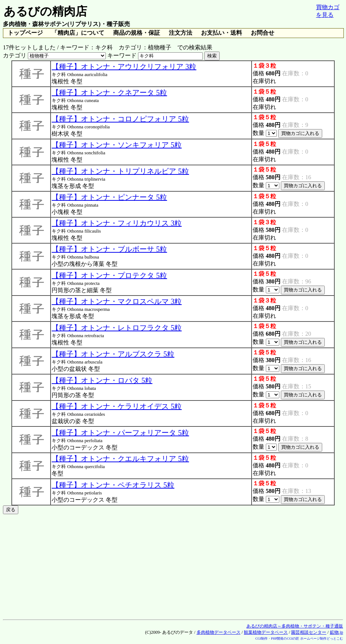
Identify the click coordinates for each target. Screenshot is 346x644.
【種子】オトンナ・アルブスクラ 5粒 (113, 354)
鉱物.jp (336, 632)
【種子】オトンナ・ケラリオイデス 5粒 (117, 406)
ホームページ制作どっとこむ (322, 639)
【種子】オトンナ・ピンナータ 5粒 (109, 197)
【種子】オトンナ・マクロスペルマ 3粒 (117, 301)
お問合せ (263, 33)
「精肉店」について (78, 33)
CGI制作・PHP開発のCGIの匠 (277, 639)
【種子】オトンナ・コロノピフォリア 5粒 (120, 119)
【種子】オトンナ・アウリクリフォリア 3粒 (124, 67)
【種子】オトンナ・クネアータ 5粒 (109, 93)
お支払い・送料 (222, 33)
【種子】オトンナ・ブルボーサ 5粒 (109, 249)
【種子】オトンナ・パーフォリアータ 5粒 (120, 433)
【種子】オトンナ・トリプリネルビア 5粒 (120, 171)
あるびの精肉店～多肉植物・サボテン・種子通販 (295, 626)
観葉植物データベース (266, 632)
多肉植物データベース (219, 632)
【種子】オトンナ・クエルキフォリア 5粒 (120, 459)
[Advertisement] (173, 565)
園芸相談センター (309, 632)
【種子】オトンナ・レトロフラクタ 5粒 (117, 328)
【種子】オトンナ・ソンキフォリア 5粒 (117, 145)
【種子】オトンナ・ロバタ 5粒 (102, 380)
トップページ (25, 33)
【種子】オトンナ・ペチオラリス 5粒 (113, 485)
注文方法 (181, 33)
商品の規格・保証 (137, 33)
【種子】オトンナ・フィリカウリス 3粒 (117, 223)
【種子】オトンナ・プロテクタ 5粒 (109, 275)
